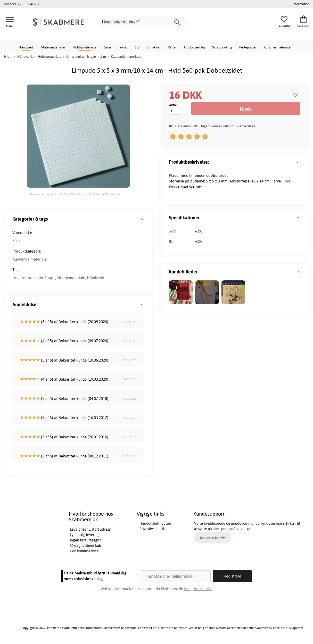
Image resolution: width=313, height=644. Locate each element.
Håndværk (26, 47)
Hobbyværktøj (195, 47)
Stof (138, 47)
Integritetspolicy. (198, 589)
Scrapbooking (222, 47)
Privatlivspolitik (152, 529)
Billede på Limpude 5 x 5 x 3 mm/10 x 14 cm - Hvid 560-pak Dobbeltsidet (76, 194)
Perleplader (248, 47)
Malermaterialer (53, 47)
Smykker (154, 47)
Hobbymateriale (85, 47)
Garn (107, 47)
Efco (16, 241)
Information (301, 4)
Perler (172, 47)
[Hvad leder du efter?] (142, 22)
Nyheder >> (12, 4)
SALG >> (34, 4)
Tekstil (123, 47)
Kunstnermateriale (277, 47)
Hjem (8, 56)
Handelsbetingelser (155, 523)
